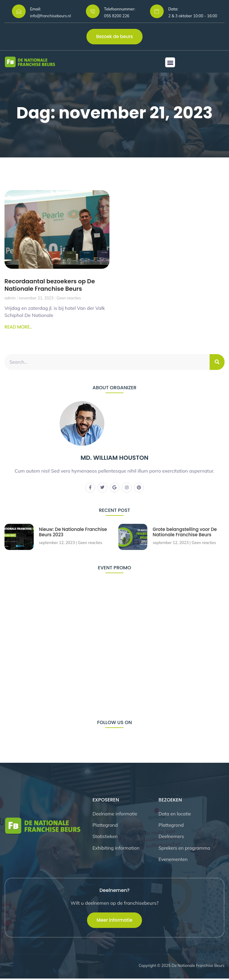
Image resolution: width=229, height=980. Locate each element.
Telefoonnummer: (120, 9)
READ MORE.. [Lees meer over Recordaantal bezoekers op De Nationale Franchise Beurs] (18, 327)
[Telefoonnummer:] (93, 11)
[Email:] (19, 11)
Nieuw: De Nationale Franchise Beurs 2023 (74, 532)
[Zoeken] (217, 362)
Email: (35, 9)
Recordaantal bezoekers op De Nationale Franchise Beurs (51, 285)
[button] (170, 62)
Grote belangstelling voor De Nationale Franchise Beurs (185, 532)
